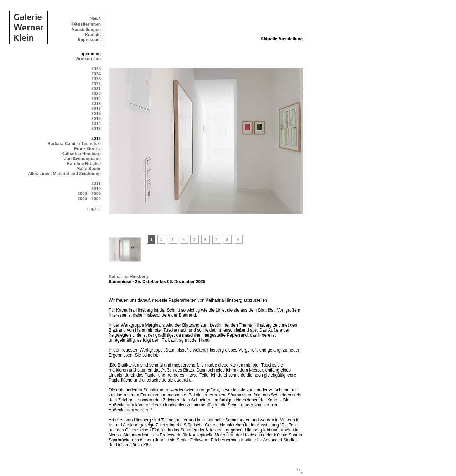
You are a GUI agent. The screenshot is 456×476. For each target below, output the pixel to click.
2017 (96, 109)
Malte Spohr (89, 169)
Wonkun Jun (88, 59)
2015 (96, 119)
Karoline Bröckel (84, 164)
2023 (96, 79)
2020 (96, 94)
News (95, 19)
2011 (96, 184)
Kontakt (93, 35)
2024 (96, 74)
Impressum (89, 40)
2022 (96, 84)
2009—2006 (89, 194)
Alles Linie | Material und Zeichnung (64, 174)
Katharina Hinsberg (81, 154)
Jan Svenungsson (82, 159)
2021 (96, 89)
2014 (96, 124)
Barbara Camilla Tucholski (74, 144)
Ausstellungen (86, 30)
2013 (96, 129)
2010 (96, 189)
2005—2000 (89, 199)
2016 (96, 114)
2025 (96, 69)
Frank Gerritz (87, 149)
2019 (96, 99)
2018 (96, 104)
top (299, 469)
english (94, 209)
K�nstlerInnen (86, 24)
